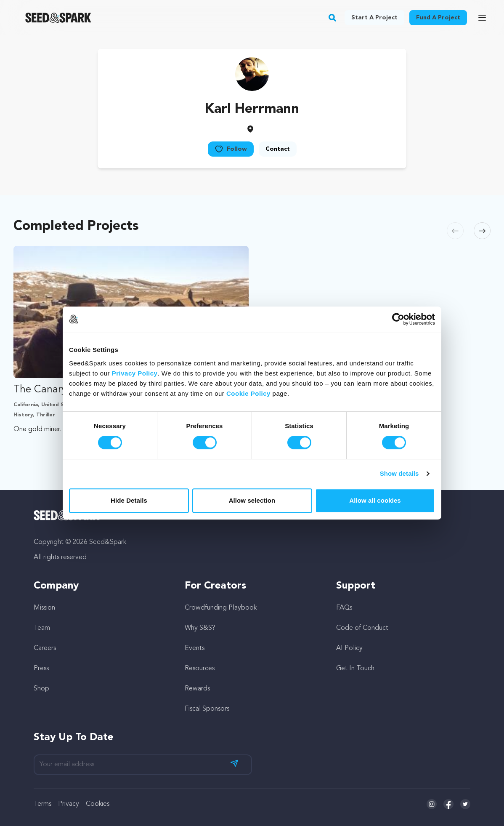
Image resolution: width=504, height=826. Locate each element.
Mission (44, 608)
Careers (45, 648)
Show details (399, 473)
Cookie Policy (248, 393)
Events (195, 648)
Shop (41, 689)
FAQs (344, 608)
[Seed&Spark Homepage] (58, 18)
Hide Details (129, 500)
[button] (333, 18)
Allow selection (252, 500)
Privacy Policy (135, 373)
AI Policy (349, 648)
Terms (42, 804)
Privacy (69, 804)
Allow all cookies (375, 500)
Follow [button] (231, 149)
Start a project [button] (374, 18)
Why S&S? (200, 628)
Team (42, 628)
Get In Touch (355, 669)
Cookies (98, 804)
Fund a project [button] (438, 18)
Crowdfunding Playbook (221, 608)
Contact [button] (278, 149)
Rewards (197, 689)
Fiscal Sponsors (207, 709)
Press (41, 669)
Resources (200, 669)
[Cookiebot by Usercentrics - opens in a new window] (398, 319)
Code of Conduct (362, 628)
